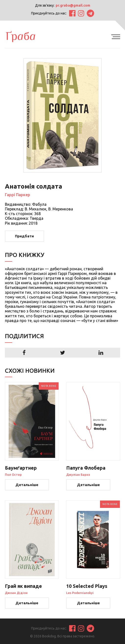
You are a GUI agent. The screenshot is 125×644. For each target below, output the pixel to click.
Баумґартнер (21, 468)
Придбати (25, 236)
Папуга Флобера (86, 468)
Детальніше (27, 485)
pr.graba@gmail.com (73, 5)
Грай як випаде (23, 586)
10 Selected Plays (87, 586)
